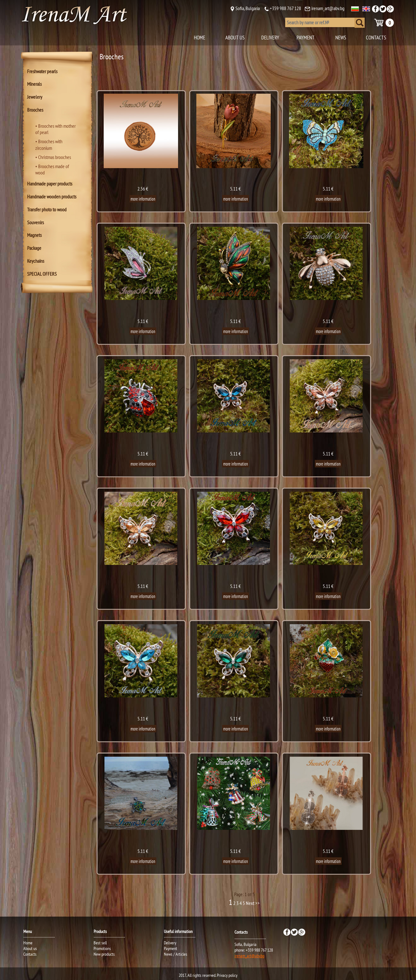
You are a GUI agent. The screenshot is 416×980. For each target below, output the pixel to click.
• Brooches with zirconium (49, 145)
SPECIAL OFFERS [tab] (42, 274)
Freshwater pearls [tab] (42, 71)
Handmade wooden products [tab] (52, 197)
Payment (170, 948)
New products (104, 954)
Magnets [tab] (34, 235)
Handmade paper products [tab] (50, 184)
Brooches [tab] (35, 110)
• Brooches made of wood (52, 170)
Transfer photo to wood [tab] (47, 209)
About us (30, 948)
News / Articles (176, 954)
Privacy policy (227, 975)
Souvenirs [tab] (35, 222)
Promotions (102, 948)
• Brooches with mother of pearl (55, 129)
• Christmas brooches (53, 157)
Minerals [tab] (34, 84)
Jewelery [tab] (35, 97)
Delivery (170, 943)
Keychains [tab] (36, 261)
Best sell (100, 943)
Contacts (30, 954)
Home (28, 943)
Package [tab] (34, 248)
